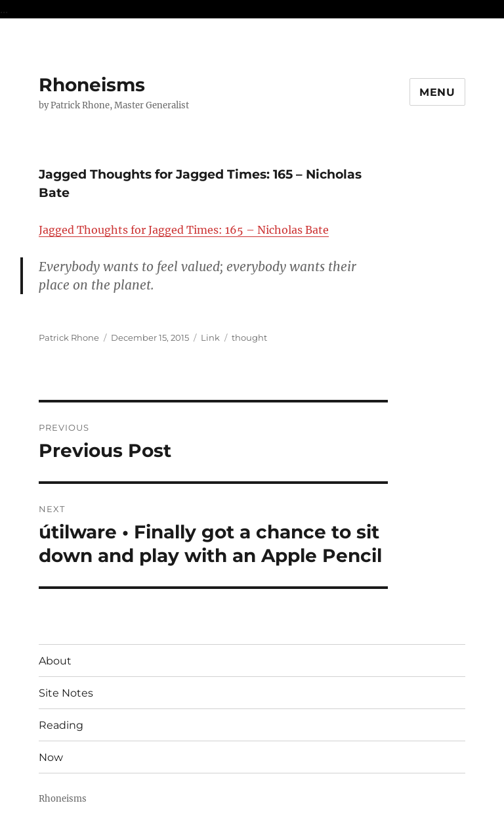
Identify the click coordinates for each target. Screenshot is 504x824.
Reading (61, 725)
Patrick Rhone (69, 337)
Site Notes (66, 693)
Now (51, 757)
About (55, 661)
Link (210, 337)
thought (249, 337)
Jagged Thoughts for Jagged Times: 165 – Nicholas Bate (184, 230)
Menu (437, 92)
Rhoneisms (92, 85)
